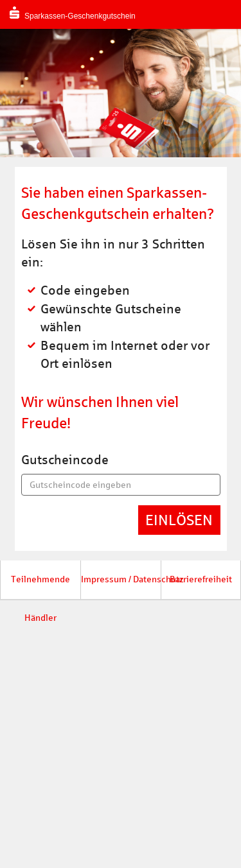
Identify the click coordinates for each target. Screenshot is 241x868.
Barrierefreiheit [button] (201, 579)
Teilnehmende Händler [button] (40, 587)
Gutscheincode (65, 460)
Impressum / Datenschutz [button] (121, 579)
